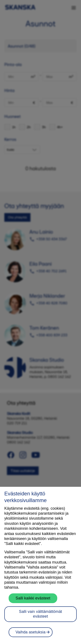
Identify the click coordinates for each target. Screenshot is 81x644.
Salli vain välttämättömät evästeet (41, 617)
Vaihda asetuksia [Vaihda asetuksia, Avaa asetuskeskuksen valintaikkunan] (31, 635)
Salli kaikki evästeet (33, 601)
